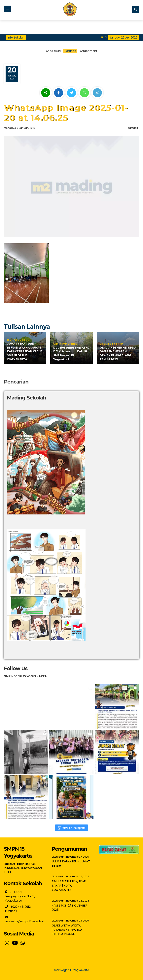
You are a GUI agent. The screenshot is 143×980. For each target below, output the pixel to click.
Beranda (70, 51)
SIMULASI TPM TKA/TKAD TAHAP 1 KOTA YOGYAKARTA (69, 885)
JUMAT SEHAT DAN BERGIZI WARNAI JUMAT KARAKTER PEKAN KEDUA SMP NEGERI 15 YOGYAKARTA (25, 351)
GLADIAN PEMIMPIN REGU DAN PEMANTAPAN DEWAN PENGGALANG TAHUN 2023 (118, 353)
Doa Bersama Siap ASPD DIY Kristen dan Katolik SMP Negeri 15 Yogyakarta (71, 353)
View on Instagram (71, 828)
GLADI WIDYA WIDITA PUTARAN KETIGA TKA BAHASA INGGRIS (67, 930)
